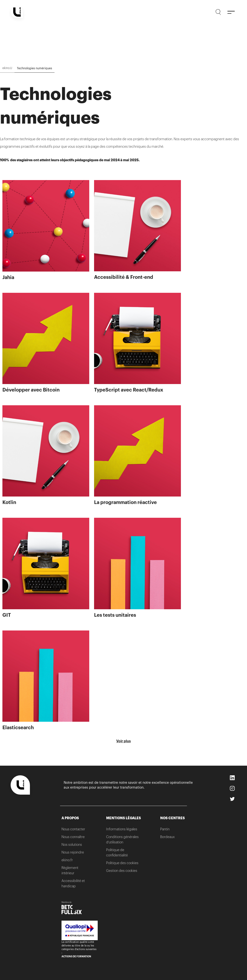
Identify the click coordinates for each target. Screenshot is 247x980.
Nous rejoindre (73, 852)
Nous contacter (73, 829)
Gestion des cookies (122, 871)
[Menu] (231, 12)
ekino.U (7, 68)
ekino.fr (67, 860)
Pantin (165, 829)
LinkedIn (233, 778)
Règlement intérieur (70, 870)
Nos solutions (72, 845)
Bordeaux (167, 837)
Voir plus (123, 741)
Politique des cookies (122, 863)
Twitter (233, 799)
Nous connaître (73, 837)
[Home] (17, 12)
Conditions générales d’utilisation (122, 840)
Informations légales (122, 829)
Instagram (233, 789)
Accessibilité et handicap (73, 883)
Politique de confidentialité (117, 853)
